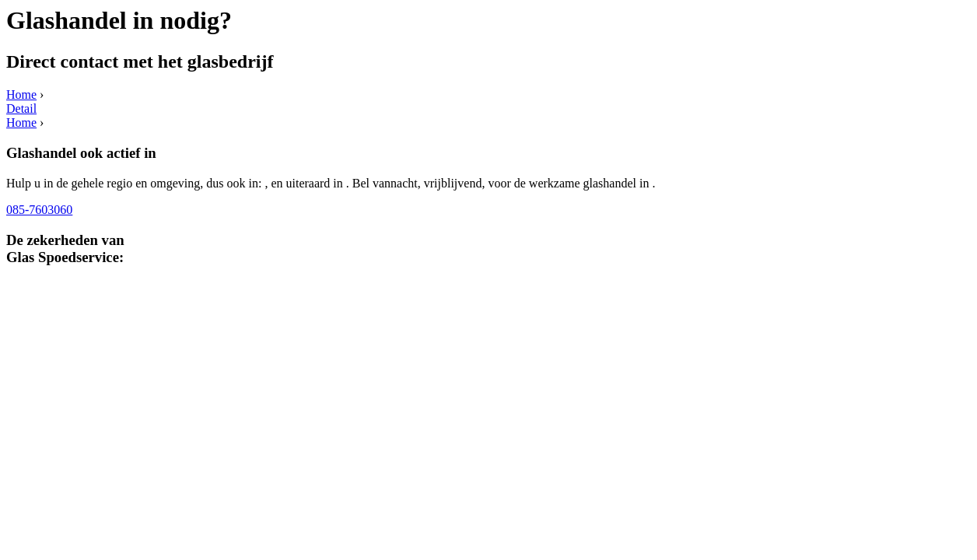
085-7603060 (39, 210)
